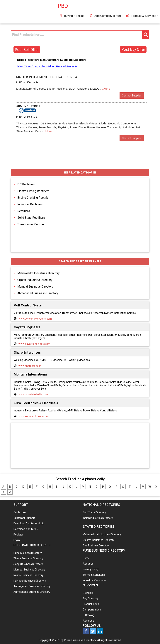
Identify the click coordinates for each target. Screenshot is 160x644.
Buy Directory (91, 598)
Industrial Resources (95, 580)
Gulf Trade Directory (94, 512)
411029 (28, 117)
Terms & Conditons (94, 575)
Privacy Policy (91, 569)
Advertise (88, 621)
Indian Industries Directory (98, 518)
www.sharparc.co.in (30, 366)
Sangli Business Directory (28, 564)
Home (86, 558)
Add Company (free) (105, 16)
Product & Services (142, 16)
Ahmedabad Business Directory (38, 293)
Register (18, 535)
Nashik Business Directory (28, 575)
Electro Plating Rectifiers (33, 191)
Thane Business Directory (28, 558)
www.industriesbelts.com (33, 394)
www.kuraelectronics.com (34, 416)
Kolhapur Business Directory (30, 581)
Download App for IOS (26, 529)
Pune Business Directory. (80, 640)
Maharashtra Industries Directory (39, 273)
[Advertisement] (80, 446)
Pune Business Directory (28, 553)
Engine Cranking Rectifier (33, 198)
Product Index (91, 604)
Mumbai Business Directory (35, 287)
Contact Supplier (132, 96)
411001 (28, 82)
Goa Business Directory (96, 545)
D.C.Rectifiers (26, 184)
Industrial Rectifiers (30, 204)
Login (17, 540)
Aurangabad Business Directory (32, 586)
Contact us (20, 512)
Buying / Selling (72, 16)
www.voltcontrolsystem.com (35, 319)
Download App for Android (29, 523)
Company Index (92, 610)
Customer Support (24, 518)
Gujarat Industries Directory (35, 280)
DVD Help (88, 593)
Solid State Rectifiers (31, 218)
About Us (88, 564)
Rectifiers (24, 211)
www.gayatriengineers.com (34, 344)
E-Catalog (88, 615)
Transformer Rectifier (31, 224)
